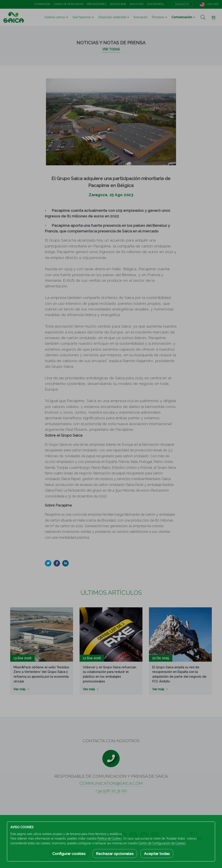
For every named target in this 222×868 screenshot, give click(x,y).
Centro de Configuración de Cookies (162, 843)
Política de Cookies (110, 838)
